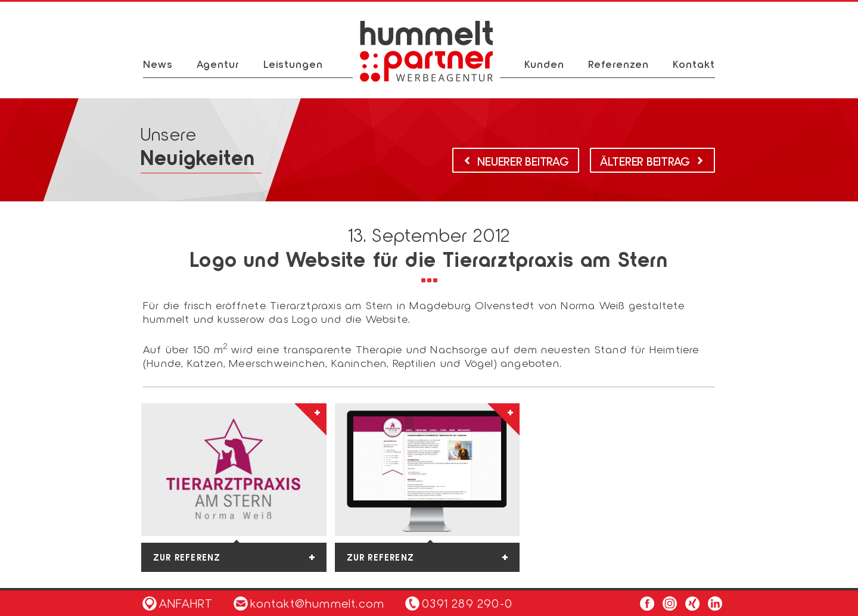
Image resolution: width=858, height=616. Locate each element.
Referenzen (618, 64)
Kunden (544, 64)
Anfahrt (178, 603)
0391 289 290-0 (467, 603)
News (158, 64)
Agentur (218, 64)
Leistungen (293, 64)
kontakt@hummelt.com (309, 603)
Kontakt (694, 64)
